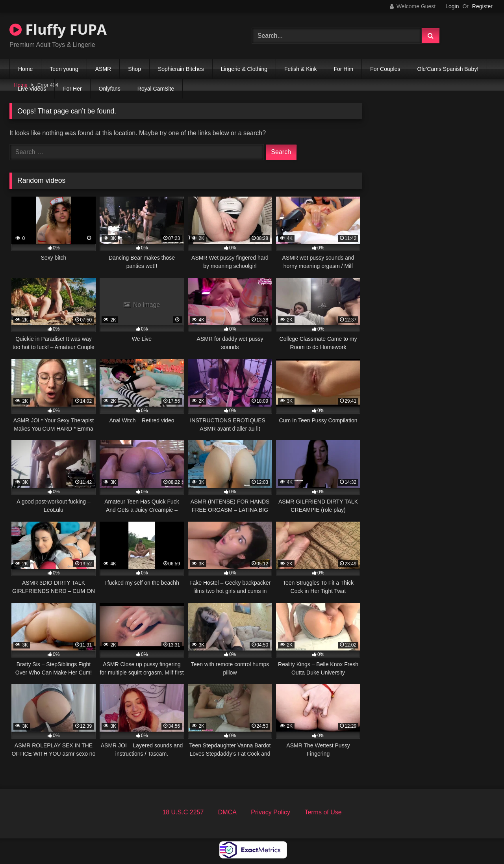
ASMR (103, 69)
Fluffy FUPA (58, 29)
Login (452, 6)
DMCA (227, 812)
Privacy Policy (271, 812)
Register (482, 6)
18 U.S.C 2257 (183, 812)
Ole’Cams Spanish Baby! (448, 69)
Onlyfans (110, 89)
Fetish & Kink (300, 69)
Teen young (64, 69)
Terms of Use (323, 812)
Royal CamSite (156, 89)
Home (25, 69)
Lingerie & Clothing (244, 69)
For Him (343, 69)
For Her (72, 89)
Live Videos (32, 89)
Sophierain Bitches (181, 69)
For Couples (385, 69)
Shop (134, 69)
